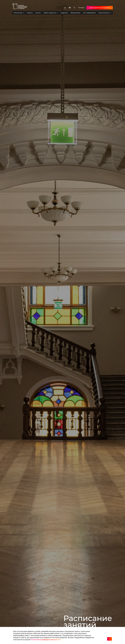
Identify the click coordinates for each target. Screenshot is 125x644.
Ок (109, 639)
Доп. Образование (89, 13)
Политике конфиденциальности (46, 640)
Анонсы (38, 13)
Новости (30, 13)
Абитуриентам (76, 13)
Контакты (81, 8)
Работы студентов (51, 13)
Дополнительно (105, 13)
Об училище (19, 13)
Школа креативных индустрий (100, 8)
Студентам (64, 13)
